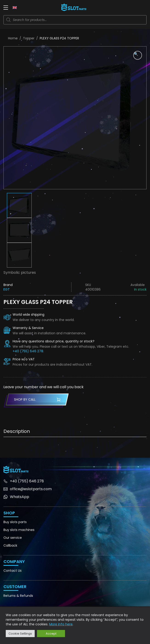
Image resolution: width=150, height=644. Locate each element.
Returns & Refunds (18, 596)
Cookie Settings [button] (20, 634)
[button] (138, 55)
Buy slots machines (19, 530)
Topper (29, 38)
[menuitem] (15, 7)
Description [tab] (17, 431)
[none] (15, 7)
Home (13, 38)
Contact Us (13, 571)
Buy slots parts (15, 522)
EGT (7, 289)
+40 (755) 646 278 (28, 351)
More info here (61, 624)
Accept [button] (51, 634)
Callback (10, 545)
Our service (13, 538)
